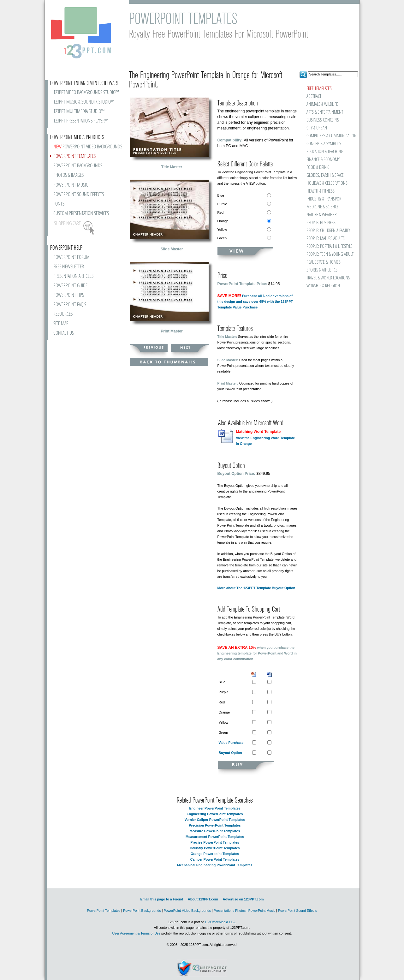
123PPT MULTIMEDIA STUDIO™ (79, 112)
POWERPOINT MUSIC (71, 185)
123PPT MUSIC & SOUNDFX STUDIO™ (84, 102)
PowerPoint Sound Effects (298, 911)
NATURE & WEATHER (321, 215)
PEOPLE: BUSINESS (321, 223)
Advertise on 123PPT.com (243, 899)
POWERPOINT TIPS (69, 295)
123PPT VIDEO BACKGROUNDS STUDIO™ (86, 93)
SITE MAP (61, 324)
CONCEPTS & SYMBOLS (324, 144)
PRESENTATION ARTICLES (73, 276)
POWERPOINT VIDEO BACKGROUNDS (88, 147)
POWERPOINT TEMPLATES (74, 156)
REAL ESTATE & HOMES (324, 262)
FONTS (59, 204)
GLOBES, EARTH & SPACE (325, 175)
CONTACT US (64, 333)
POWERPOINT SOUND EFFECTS (79, 195)
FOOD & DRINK (318, 167)
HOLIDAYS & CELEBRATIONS (327, 183)
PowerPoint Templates (104, 911)
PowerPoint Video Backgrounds (187, 911)
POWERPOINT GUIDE (70, 286)
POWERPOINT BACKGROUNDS (78, 166)
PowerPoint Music (262, 911)
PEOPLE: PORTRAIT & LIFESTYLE (330, 246)
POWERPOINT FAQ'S (70, 305)
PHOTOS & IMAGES (68, 175)
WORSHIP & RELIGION (323, 286)
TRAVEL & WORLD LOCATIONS (328, 278)
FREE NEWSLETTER (69, 267)
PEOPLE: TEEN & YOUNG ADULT (330, 254)
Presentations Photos (230, 911)
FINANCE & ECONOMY (323, 160)
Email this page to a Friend (162, 899)
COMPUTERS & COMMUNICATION (331, 136)
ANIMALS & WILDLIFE (322, 104)
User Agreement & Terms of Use (136, 933)
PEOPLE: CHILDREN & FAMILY (328, 231)
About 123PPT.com (203, 899)
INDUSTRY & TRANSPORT (325, 199)
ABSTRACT (314, 96)
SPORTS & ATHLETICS (322, 270)
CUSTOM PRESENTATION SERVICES (81, 214)
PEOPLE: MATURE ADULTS (326, 239)
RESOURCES (63, 314)
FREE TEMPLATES (319, 89)
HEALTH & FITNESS (321, 191)
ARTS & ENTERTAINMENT (325, 112)
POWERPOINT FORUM (71, 257)
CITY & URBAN (317, 128)
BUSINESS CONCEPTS (323, 120)
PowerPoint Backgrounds (142, 911)
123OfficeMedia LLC (220, 922)
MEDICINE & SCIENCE (323, 207)
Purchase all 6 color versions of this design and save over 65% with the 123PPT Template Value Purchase (255, 302)
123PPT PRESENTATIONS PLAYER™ (81, 121)
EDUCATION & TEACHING (325, 152)
